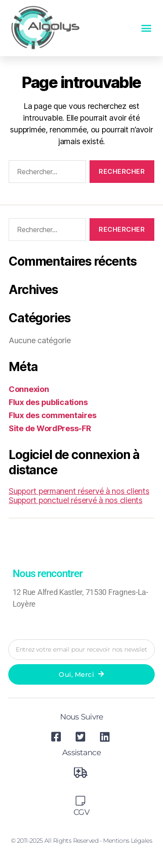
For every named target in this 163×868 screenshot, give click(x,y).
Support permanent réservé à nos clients (79, 491)
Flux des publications (48, 402)
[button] (146, 28)
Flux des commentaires (52, 415)
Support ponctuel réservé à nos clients (76, 500)
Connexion (29, 389)
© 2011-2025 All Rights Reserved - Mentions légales (81, 841)
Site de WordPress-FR (50, 428)
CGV (81, 812)
